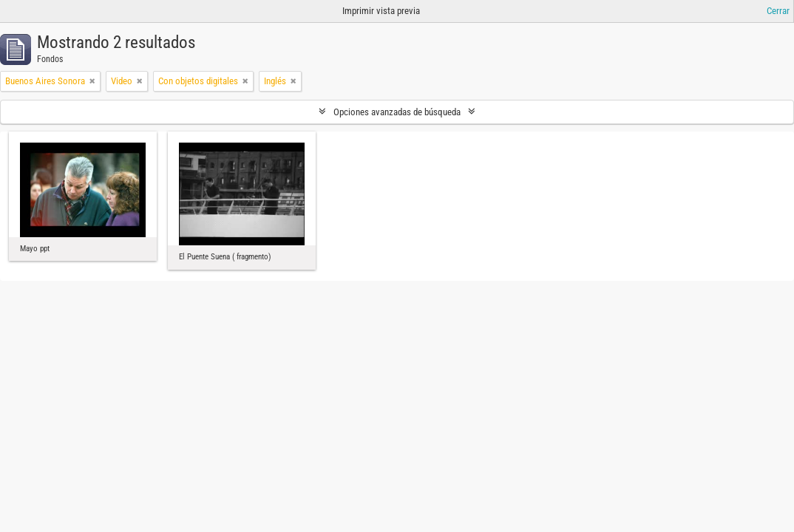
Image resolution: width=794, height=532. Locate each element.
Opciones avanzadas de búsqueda (397, 112)
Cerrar (778, 11)
